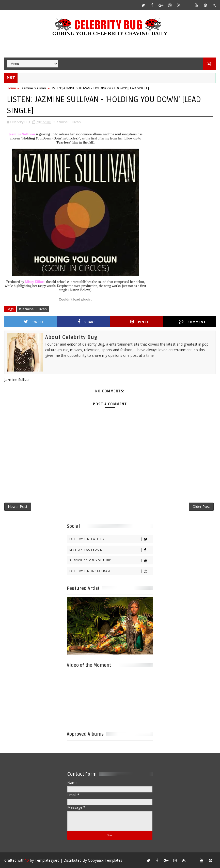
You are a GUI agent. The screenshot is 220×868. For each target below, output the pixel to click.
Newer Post (18, 507)
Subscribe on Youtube (111, 560)
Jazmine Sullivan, (69, 122)
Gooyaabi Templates (105, 860)
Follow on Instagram (111, 571)
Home (11, 88)
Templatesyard (47, 860)
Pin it (139, 322)
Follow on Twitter (111, 539)
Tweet (34, 322)
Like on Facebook (111, 550)
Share (87, 322)
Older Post (201, 507)
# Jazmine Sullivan (33, 309)
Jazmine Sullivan (33, 88)
